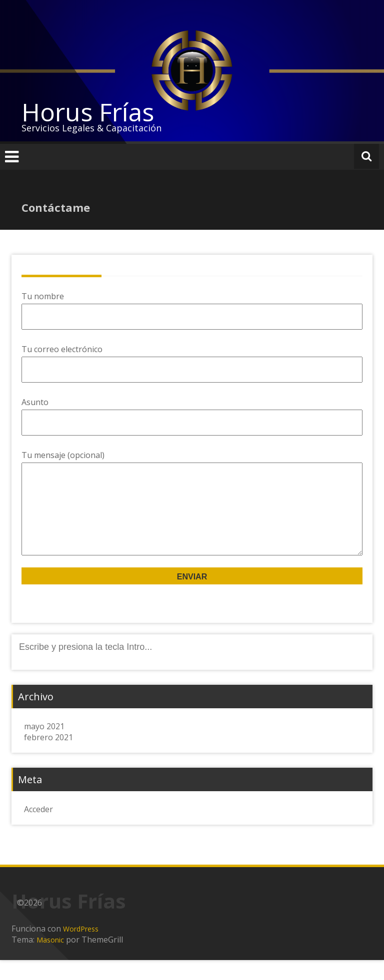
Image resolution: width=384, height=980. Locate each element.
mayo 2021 (44, 746)
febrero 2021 (48, 757)
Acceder (38, 829)
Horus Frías (88, 112)
